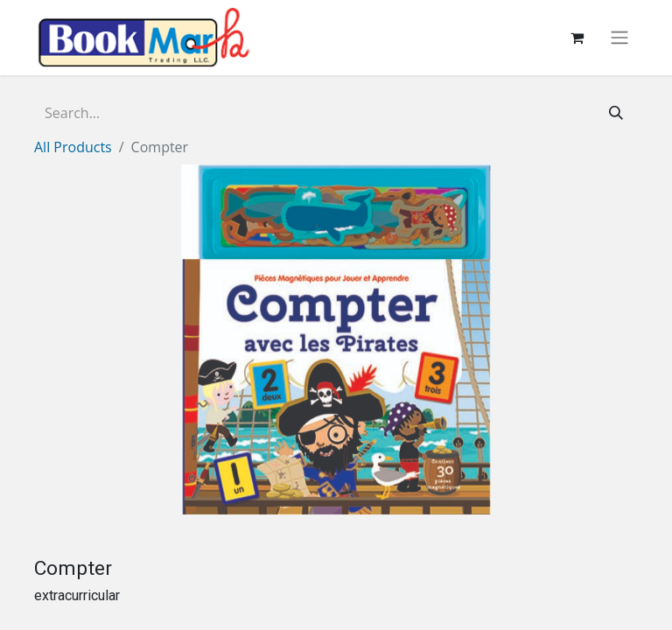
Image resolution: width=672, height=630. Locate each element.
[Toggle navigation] (619, 38)
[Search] (616, 113)
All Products (73, 147)
